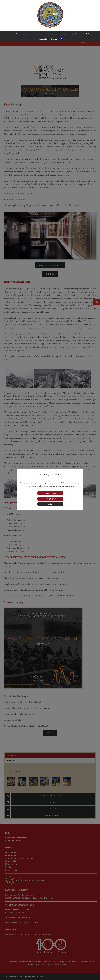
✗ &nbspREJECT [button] (50, 499)
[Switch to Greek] (62, 39)
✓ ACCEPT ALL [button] (50, 493)
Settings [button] (50, 504)
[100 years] (50, 2)
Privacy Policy (31, 486)
